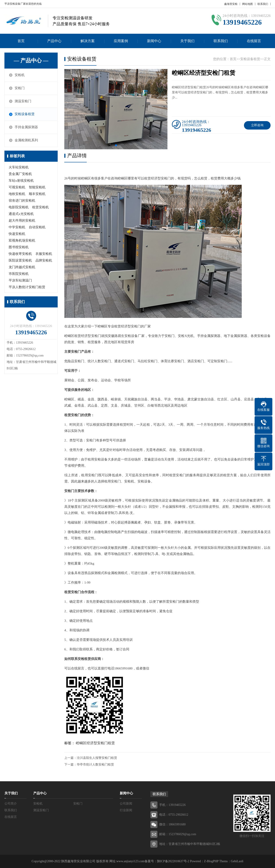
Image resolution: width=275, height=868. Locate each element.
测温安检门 (23, 101)
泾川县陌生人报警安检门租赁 (97, 758)
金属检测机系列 (27, 141)
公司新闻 (126, 804)
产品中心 (54, 41)
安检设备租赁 (25, 114)
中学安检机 (17, 227)
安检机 (20, 75)
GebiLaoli (237, 861)
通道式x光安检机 (21, 214)
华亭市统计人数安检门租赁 (95, 765)
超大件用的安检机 (22, 221)
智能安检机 (37, 187)
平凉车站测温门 (20, 281)
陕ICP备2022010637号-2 (173, 861)
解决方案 (88, 41)
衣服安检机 (44, 254)
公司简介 (11, 804)
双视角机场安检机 (22, 241)
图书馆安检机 (19, 247)
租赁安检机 (40, 207)
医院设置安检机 (20, 261)
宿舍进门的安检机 (22, 201)
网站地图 (247, 4)
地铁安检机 (17, 194)
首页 (21, 41)
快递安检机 (17, 234)
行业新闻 (126, 810)
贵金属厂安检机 (20, 174)
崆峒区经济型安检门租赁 (95, 743)
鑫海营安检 (231, 4)
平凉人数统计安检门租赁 (27, 287)
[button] (116, 145)
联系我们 (263, 4)
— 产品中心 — (31, 61)
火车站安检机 (19, 167)
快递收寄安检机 (20, 254)
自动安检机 (37, 227)
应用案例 (121, 41)
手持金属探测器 (27, 128)
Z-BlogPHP (211, 861)
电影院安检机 (19, 207)
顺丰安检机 (37, 194)
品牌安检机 (44, 261)
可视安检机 (17, 187)
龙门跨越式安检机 (22, 267)
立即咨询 (257, 125)
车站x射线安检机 (21, 181)
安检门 (20, 88)
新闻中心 (154, 41)
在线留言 (254, 41)
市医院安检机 (19, 274)
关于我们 (187, 41)
